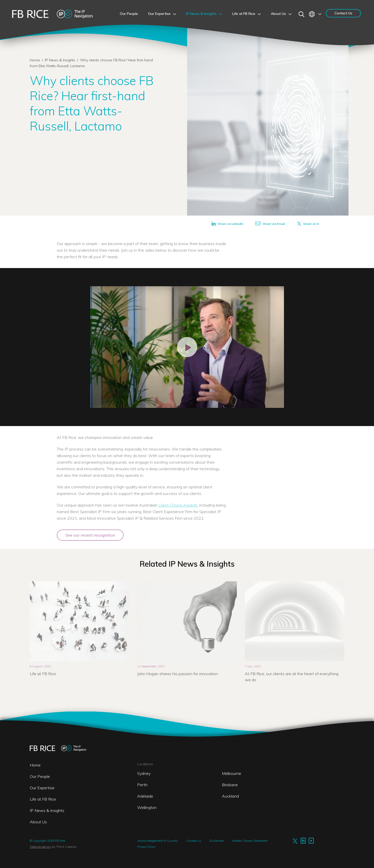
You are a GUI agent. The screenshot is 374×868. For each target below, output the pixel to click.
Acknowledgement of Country (158, 841)
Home (35, 60)
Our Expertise (42, 788)
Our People (40, 776)
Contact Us (343, 13)
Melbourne (232, 773)
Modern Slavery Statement (250, 841)
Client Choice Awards (178, 505)
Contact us (194, 841)
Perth (142, 785)
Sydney (144, 773)
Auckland (230, 796)
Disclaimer (217, 841)
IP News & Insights (61, 60)
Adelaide (145, 796)
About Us (38, 822)
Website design (40, 847)
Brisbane (230, 785)
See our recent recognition (90, 535)
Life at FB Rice (43, 799)
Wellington (147, 807)
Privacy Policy (146, 847)
